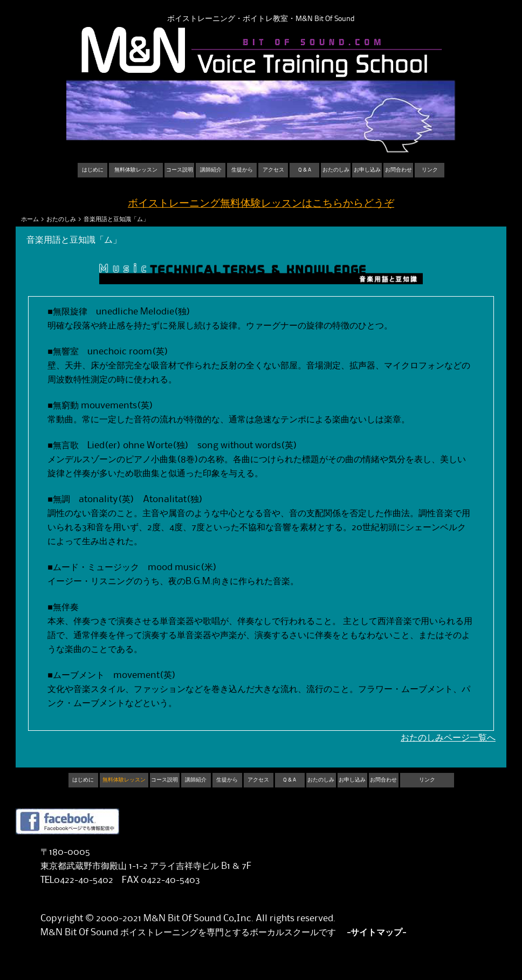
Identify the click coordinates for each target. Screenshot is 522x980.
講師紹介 (211, 170)
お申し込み (367, 170)
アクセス (273, 170)
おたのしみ (336, 170)
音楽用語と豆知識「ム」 (116, 219)
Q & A (305, 170)
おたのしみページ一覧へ (448, 738)
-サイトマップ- (376, 933)
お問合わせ (399, 170)
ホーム (30, 219)
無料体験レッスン (136, 170)
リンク (430, 170)
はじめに (93, 170)
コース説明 (180, 170)
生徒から (242, 170)
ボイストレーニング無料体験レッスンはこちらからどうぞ (261, 204)
